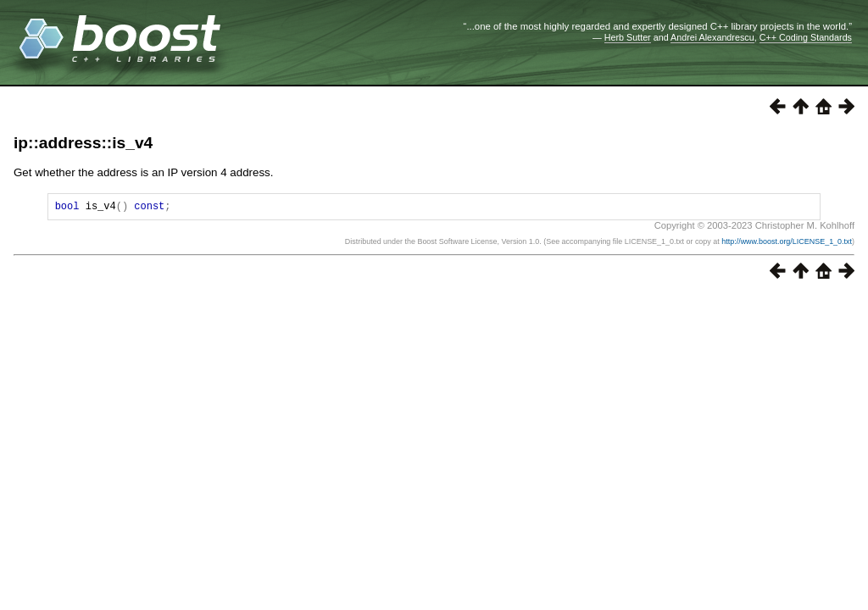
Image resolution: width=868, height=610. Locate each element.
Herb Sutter (628, 37)
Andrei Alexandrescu (712, 37)
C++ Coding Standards (806, 37)
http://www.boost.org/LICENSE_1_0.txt (787, 244)
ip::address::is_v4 (83, 143)
